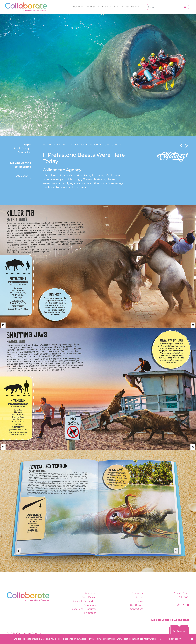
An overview (93, 7)
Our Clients (136, 605)
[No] (192, 639)
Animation (90, 593)
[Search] (165, 7)
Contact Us (137, 609)
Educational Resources (83, 609)
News (117, 7)
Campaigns (90, 605)
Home (47, 145)
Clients (125, 7)
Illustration (90, 613)
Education (24, 152)
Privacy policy (174, 639)
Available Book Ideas (85, 601)
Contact (135, 7)
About (139, 597)
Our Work (78, 7)
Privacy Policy (181, 593)
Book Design (22, 148)
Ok (161, 639)
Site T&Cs (184, 597)
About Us (107, 7)
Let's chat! (22, 176)
